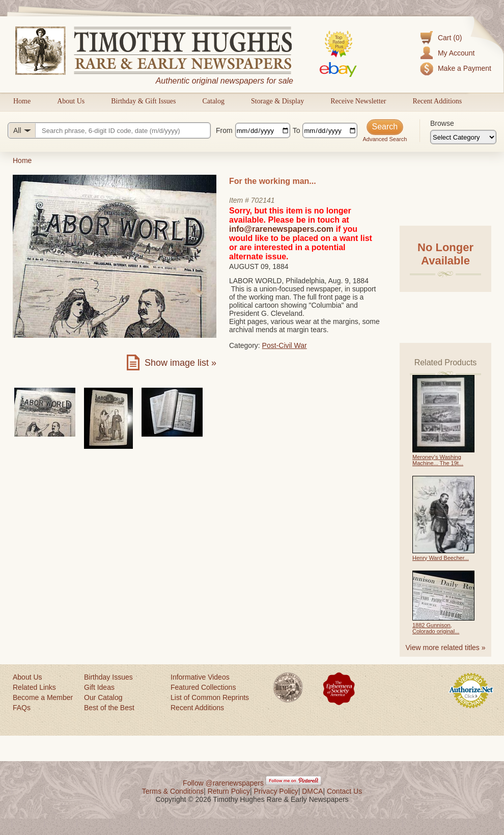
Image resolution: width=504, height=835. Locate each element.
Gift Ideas (99, 687)
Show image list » (180, 363)
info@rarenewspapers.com (281, 229)
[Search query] (109, 130)
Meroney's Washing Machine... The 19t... (438, 460)
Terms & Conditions (173, 791)
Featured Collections (203, 687)
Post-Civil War (285, 345)
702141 (263, 200)
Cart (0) (450, 38)
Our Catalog (103, 697)
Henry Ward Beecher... (441, 558)
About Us (71, 101)
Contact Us (344, 791)
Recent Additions (437, 101)
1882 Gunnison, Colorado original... (436, 628)
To (297, 130)
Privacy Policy (276, 791)
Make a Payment (465, 68)
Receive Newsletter (358, 101)
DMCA (312, 791)
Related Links (34, 687)
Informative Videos (200, 677)
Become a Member (43, 697)
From (224, 130)
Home (22, 101)
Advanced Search (385, 139)
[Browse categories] (463, 137)
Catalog (213, 101)
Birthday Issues (108, 677)
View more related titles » (446, 648)
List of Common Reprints (210, 697)
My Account (456, 53)
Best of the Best (109, 708)
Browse (442, 123)
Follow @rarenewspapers (223, 783)
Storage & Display (277, 101)
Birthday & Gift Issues (143, 101)
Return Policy (229, 791)
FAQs (22, 708)
